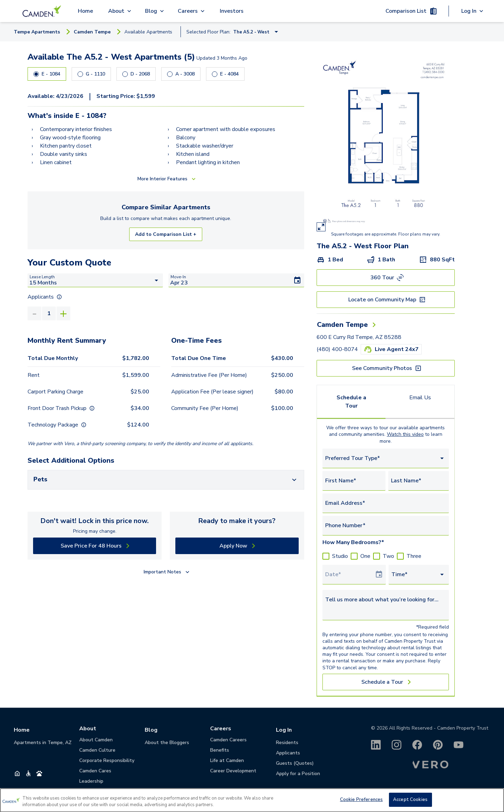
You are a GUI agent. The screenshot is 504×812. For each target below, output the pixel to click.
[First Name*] (354, 481)
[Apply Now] (237, 546)
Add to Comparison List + (166, 234)
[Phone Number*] (386, 525)
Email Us (420, 398)
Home (85, 11)
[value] (49, 313)
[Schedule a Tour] (386, 682)
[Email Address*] (386, 503)
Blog (151, 730)
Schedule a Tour (351, 402)
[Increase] (63, 313)
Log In (284, 730)
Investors (232, 11)
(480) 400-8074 (337, 349)
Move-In (178, 277)
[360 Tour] (386, 278)
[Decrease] (34, 313)
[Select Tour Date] (350, 574)
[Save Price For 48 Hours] (95, 546)
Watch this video (405, 434)
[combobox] (386, 458)
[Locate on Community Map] (386, 300)
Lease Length (42, 277)
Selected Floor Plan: (208, 32)
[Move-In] (236, 280)
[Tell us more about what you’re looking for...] (386, 604)
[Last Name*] (419, 481)
